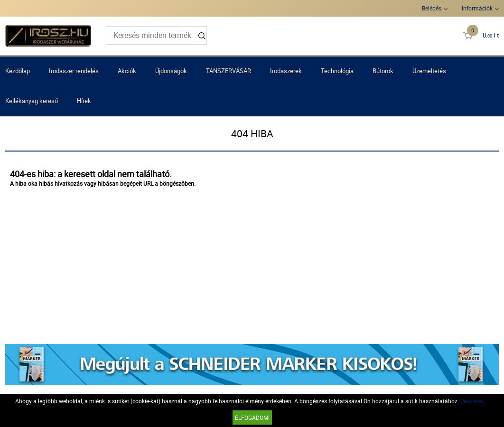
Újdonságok (171, 71)
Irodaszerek (286, 71)
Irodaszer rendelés (74, 71)
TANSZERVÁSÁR (229, 71)
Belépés (432, 8)
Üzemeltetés (429, 71)
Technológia (337, 71)
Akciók (127, 71)
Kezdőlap (18, 71)
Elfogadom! (252, 418)
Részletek (472, 401)
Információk (477, 8)
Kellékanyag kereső (32, 101)
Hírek (84, 101)
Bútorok (383, 71)
